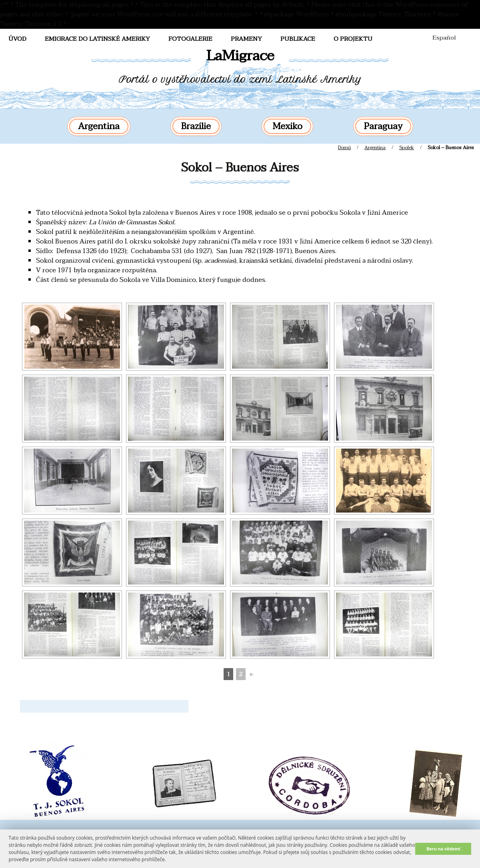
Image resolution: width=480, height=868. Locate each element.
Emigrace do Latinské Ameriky (97, 39)
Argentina (99, 126)
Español (444, 38)
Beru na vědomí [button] (443, 849)
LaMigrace (240, 56)
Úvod (17, 39)
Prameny (246, 39)
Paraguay (383, 126)
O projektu (353, 39)
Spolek (407, 148)
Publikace (298, 39)
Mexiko (287, 126)
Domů (344, 148)
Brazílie (196, 126)
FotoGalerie (190, 39)
